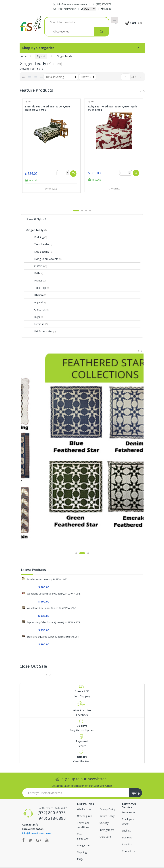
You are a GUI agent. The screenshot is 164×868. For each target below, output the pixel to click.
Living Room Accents (42, 248)
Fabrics (34, 270)
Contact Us (128, 841)
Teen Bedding (38, 234)
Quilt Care (105, 826)
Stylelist (41, 56)
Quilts (29, 102)
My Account (129, 802)
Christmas (36, 299)
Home (23, 56)
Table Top (36, 277)
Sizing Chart (84, 835)
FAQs (80, 848)
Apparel (35, 292)
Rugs (33, 306)
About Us (127, 834)
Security (104, 812)
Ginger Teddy (35, 219)
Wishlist (53, 189)
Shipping (82, 842)
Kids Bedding (38, 241)
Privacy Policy (107, 798)
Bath (33, 263)
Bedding (35, 226)
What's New (84, 798)
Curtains (35, 255)
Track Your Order (64, 9)
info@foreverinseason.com (70, 4)
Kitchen (35, 284)
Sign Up (135, 782)
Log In (106, 9)
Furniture (35, 313)
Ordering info (85, 805)
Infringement (107, 819)
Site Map (127, 827)
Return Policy (107, 805)
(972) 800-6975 (101, 4)
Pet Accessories (39, 321)
